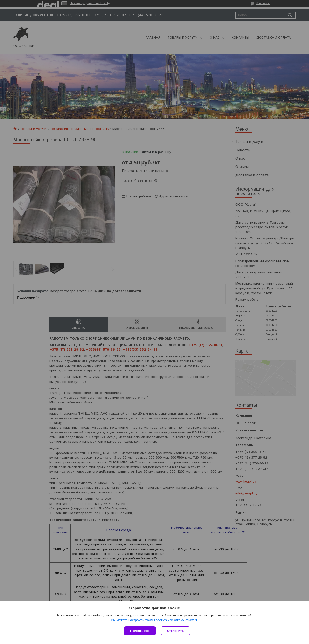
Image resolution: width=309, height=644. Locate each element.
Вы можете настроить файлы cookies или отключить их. (153, 620)
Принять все (140, 631)
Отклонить (175, 631)
